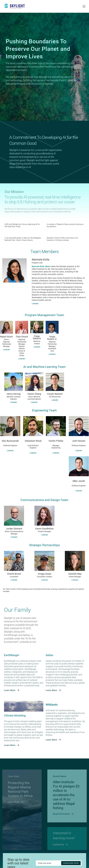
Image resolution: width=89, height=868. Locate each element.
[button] (84, 6)
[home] (16, 5)
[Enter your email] (59, 863)
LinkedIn (35, 303)
